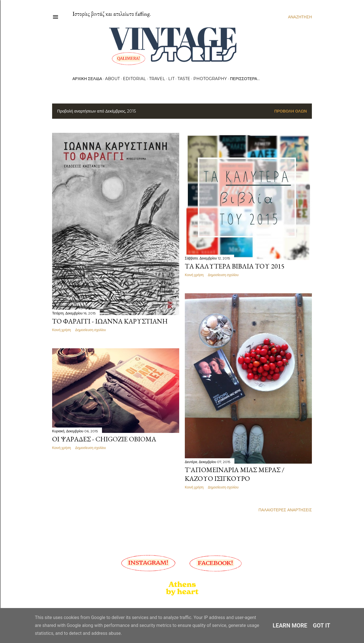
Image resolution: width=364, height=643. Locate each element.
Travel (157, 79)
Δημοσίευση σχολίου (91, 330)
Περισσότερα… (245, 79)
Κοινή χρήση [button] (62, 330)
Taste (184, 79)
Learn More (290, 626)
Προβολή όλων (290, 111)
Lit (171, 79)
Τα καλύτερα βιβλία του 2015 (235, 266)
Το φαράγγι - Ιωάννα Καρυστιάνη (110, 321)
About (112, 79)
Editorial (134, 79)
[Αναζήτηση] (300, 17)
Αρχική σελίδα (87, 79)
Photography (210, 79)
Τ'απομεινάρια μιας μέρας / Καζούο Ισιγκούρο (235, 474)
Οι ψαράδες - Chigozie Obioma (104, 439)
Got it (322, 626)
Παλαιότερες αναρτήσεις (285, 510)
